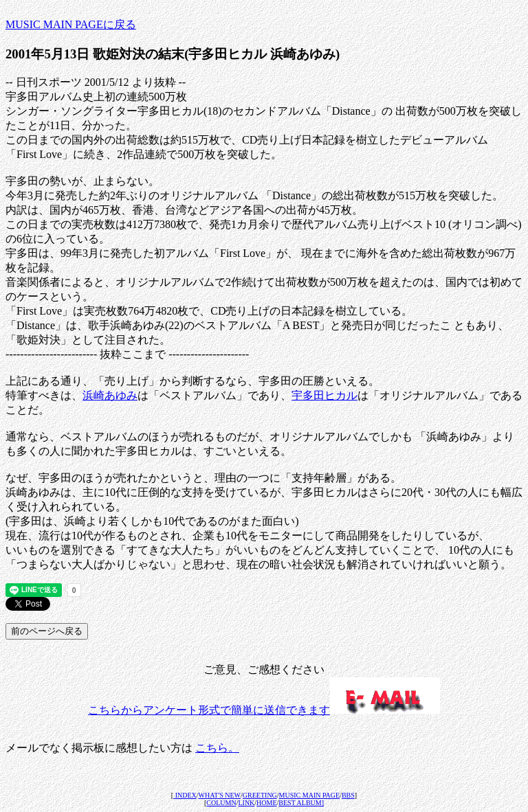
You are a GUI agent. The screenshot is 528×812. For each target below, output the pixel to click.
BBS (348, 795)
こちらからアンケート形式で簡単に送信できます (264, 710)
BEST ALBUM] (301, 803)
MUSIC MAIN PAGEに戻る (71, 24)
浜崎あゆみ (110, 395)
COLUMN (221, 803)
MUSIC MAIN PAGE (310, 795)
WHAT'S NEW (220, 795)
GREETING (260, 795)
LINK (246, 803)
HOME (266, 803)
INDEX (185, 795)
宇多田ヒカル (324, 395)
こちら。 (217, 748)
